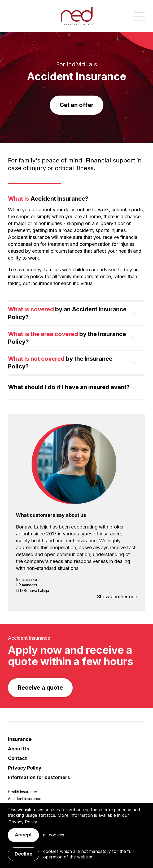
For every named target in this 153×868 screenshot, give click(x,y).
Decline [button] (23, 854)
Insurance (20, 739)
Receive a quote (40, 687)
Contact (17, 758)
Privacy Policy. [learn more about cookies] (23, 822)
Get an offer (77, 105)
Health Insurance (23, 792)
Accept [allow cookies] (23, 835)
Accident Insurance (25, 799)
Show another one (117, 597)
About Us (19, 749)
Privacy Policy (25, 768)
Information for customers (39, 777)
